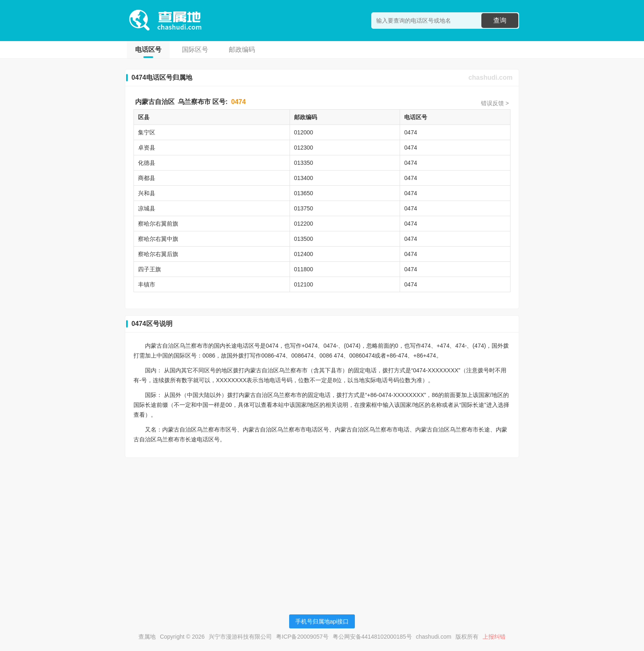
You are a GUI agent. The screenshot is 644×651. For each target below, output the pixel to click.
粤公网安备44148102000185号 (372, 637)
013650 (304, 193)
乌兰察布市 (194, 102)
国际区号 (195, 50)
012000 (304, 132)
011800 (304, 269)
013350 (304, 163)
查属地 (147, 637)
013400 (304, 178)
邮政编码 (242, 50)
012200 (304, 224)
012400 (304, 254)
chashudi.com (490, 77)
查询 (500, 20)
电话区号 (148, 50)
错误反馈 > (495, 103)
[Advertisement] (322, 522)
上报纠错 (494, 637)
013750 (304, 208)
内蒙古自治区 (155, 102)
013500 (304, 239)
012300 (304, 148)
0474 (239, 102)
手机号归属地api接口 (322, 621)
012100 (304, 284)
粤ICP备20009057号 (302, 637)
